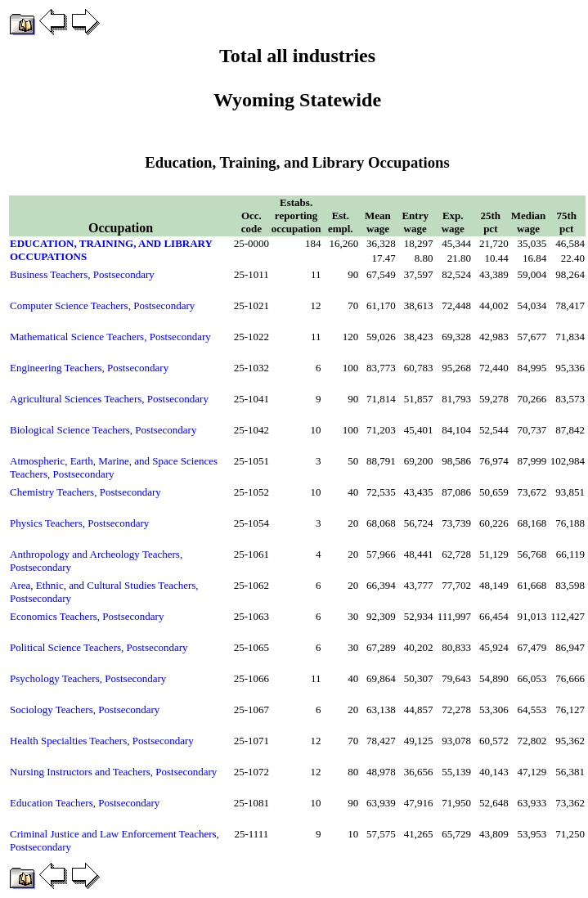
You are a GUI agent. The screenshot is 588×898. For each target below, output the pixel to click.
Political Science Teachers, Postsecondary (99, 647)
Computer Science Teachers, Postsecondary (102, 305)
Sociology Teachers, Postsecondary (85, 709)
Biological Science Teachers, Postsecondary (103, 430)
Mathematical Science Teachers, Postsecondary (110, 337)
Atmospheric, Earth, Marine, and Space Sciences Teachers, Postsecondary (114, 467)
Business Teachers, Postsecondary (82, 274)
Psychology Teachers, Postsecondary (88, 678)
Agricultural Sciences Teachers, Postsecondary (109, 399)
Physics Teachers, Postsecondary (79, 523)
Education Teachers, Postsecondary (85, 803)
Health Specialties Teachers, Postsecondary (102, 741)
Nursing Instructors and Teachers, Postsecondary (113, 772)
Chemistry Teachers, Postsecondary (85, 492)
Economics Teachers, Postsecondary (87, 616)
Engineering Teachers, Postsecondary (89, 368)
